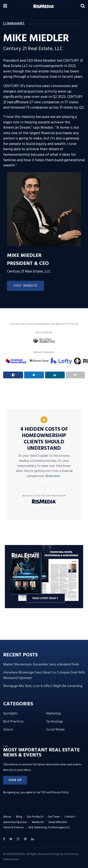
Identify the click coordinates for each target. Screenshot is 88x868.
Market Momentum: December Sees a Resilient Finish (41, 665)
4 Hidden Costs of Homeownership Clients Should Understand (44, 439)
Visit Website (25, 286)
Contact (70, 817)
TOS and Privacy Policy (55, 792)
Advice (8, 730)
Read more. (53, 476)
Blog (19, 817)
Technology (55, 722)
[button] (15, 780)
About (7, 817)
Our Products (35, 817)
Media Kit (38, 822)
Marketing (53, 714)
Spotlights (10, 714)
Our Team (54, 817)
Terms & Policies (13, 828)
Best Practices (13, 722)
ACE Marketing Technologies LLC (49, 828)
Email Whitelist (58, 822)
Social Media (55, 730)
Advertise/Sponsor (15, 822)
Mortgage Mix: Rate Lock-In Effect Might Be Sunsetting (43, 686)
